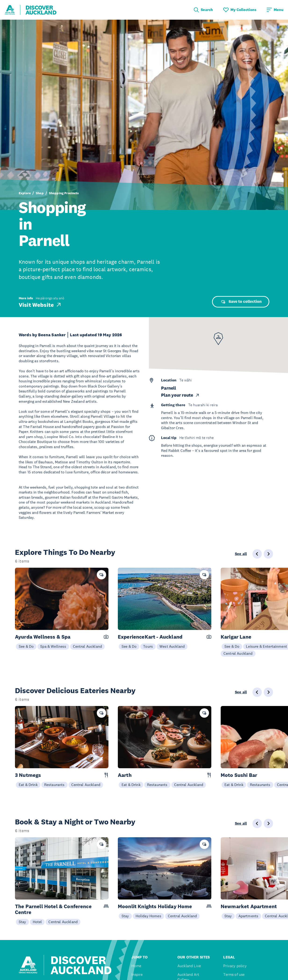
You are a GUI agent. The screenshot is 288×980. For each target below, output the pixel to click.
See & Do (26, 646)
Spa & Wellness (53, 646)
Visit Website (40, 305)
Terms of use (234, 975)
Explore (25, 193)
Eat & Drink (28, 785)
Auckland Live (189, 966)
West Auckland (172, 646)
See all (241, 554)
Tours (148, 646)
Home (136, 966)
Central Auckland (88, 646)
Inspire (137, 975)
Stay (22, 922)
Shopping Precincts (64, 193)
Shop (40, 193)
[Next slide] (268, 554)
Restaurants (54, 785)
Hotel (37, 922)
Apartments (248, 916)
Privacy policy (235, 966)
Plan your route (180, 395)
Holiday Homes (148, 916)
